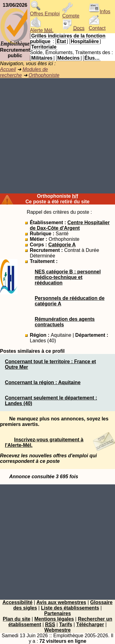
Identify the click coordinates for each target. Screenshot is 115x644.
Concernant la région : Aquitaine (43, 382)
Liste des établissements (70, 608)
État (61, 41)
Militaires (42, 58)
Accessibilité (17, 602)
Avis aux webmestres (61, 602)
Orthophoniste (44, 75)
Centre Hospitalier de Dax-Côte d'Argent (70, 225)
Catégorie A (62, 245)
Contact (97, 26)
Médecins (69, 58)
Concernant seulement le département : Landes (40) (51, 401)
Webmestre (58, 630)
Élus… (92, 58)
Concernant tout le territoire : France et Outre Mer (50, 364)
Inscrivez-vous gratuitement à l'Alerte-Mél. (44, 442)
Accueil (8, 69)
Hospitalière (85, 41)
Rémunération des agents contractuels (65, 322)
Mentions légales (54, 619)
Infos (100, 12)
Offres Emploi (45, 12)
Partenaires (57, 613)
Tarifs (66, 624)
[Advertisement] (57, 136)
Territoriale (44, 47)
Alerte (42, 28)
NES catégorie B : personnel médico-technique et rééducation (68, 277)
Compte (71, 14)
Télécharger (90, 624)
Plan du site (17, 619)
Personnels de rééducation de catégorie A (70, 301)
